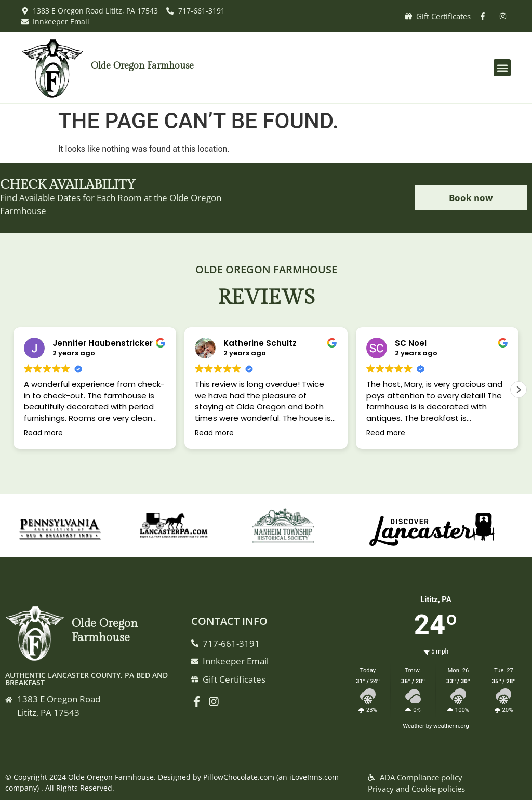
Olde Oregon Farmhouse (142, 66)
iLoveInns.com (314, 777)
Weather (414, 726)
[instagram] (505, 16)
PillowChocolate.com (239, 777)
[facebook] (485, 16)
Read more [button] (43, 433)
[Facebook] (199, 702)
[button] (502, 68)
